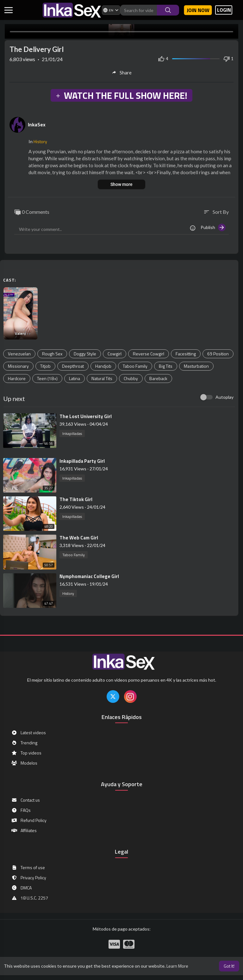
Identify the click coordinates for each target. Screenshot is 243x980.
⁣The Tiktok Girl (76, 499)
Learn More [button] (177, 966)
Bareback (158, 378)
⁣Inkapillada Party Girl (82, 461)
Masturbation (196, 366)
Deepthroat (73, 366)
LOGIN (224, 10)
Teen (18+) (47, 378)
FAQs (21, 810)
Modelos (24, 763)
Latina (75, 378)
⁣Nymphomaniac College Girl (89, 576)
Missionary (18, 366)
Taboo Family (135, 366)
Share (122, 73)
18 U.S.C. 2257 (30, 898)
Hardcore (17, 378)
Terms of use (28, 868)
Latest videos (28, 733)
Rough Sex (52, 354)
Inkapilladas (72, 433)
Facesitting (186, 354)
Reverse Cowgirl (149, 354)
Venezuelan (19, 354)
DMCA (21, 888)
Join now (198, 10)
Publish (213, 227)
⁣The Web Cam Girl (79, 538)
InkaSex (37, 124)
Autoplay (224, 397)
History (40, 141)
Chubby (131, 378)
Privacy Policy (29, 878)
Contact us (25, 800)
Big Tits (166, 366)
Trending (24, 743)
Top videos (26, 753)
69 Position (218, 354)
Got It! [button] (229, 966)
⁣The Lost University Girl (86, 416)
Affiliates (24, 830)
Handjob (103, 366)
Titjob (45, 366)
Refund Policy (29, 820)
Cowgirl (115, 354)
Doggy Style (85, 354)
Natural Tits (102, 378)
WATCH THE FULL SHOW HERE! (121, 95)
